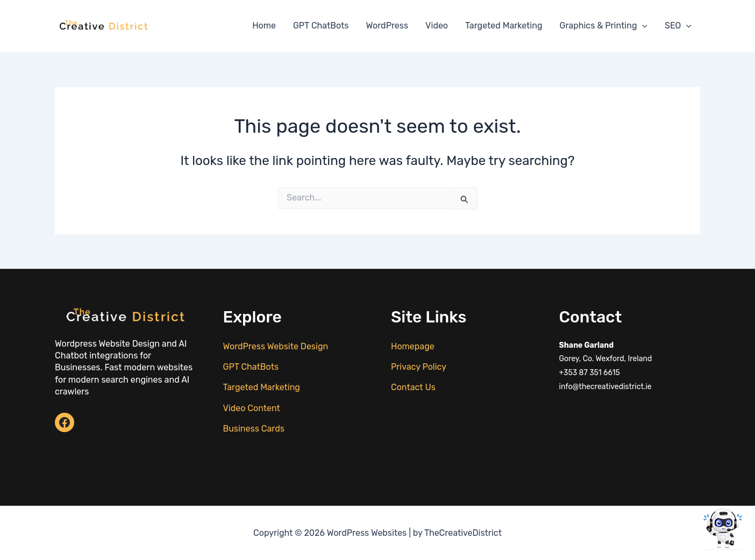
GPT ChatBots (321, 26)
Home (264, 26)
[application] (642, 26)
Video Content (252, 408)
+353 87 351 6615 (590, 373)
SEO (678, 26)
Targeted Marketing (504, 26)
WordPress (387, 26)
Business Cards (254, 429)
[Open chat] (723, 528)
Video (437, 26)
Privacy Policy (419, 367)
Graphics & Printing (603, 26)
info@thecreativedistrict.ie (606, 387)
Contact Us (413, 387)
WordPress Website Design (276, 346)
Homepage (413, 346)
